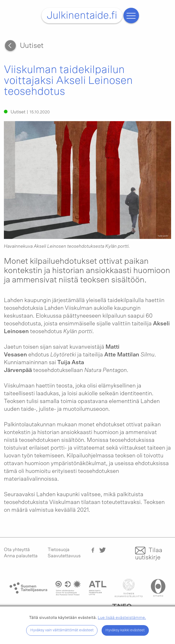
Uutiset (32, 46)
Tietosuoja (59, 550)
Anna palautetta (21, 556)
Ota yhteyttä (17, 550)
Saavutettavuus (64, 556)
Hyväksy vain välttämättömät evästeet (62, 630)
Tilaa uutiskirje (149, 554)
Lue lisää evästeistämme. (122, 618)
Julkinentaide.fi (82, 16)
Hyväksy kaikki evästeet (125, 630)
